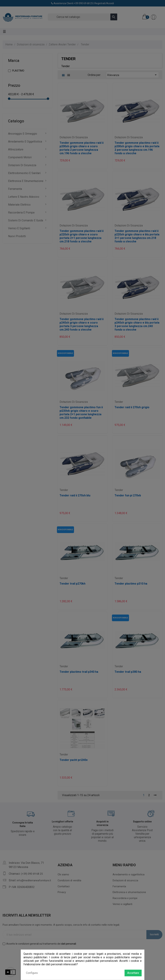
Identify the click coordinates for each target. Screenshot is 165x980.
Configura (32, 973)
